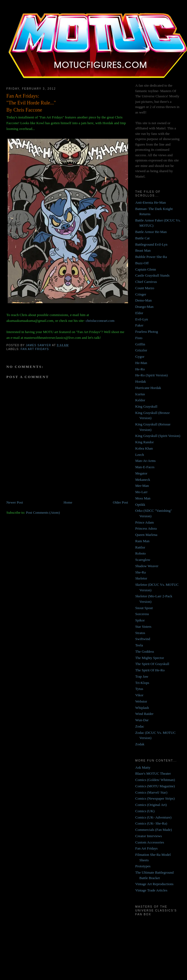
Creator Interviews (148, 836)
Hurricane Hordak (148, 388)
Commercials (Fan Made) (154, 830)
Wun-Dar (142, 720)
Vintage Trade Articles (151, 890)
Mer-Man (142, 486)
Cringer (141, 294)
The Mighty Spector (150, 658)
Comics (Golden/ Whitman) (155, 780)
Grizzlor (141, 350)
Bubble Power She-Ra (151, 257)
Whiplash (142, 708)
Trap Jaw (142, 676)
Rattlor (140, 547)
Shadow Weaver (147, 566)
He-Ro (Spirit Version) (151, 375)
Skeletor (141, 578)
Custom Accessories (150, 842)
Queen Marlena (146, 535)
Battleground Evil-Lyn (151, 244)
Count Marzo (145, 288)
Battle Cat (142, 238)
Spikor (140, 620)
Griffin (140, 344)
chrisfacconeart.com (100, 321)
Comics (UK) (145, 811)
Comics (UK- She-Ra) (151, 823)
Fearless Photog (147, 332)
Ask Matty (143, 767)
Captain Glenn (145, 269)
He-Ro (140, 369)
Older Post (121, 502)
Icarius (140, 394)
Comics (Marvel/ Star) (151, 792)
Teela (139, 645)
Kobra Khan (144, 448)
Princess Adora (146, 528)
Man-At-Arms (145, 461)
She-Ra (140, 572)
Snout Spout (144, 608)
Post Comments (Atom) (43, 512)
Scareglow (143, 560)
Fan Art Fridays (35, 349)
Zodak (140, 744)
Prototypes (143, 866)
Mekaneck (143, 480)
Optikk (140, 505)
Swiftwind (143, 639)
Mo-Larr (141, 492)
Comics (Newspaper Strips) (155, 798)
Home (68, 502)
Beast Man (143, 250)
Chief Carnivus (146, 282)
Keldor (140, 400)
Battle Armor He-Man (151, 232)
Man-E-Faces (145, 467)
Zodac (140, 726)
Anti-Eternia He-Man (151, 202)
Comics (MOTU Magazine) (155, 786)
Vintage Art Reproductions (154, 884)
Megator (141, 473)
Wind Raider (144, 714)
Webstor (141, 701)
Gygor (140, 357)
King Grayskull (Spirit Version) (158, 436)
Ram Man (142, 541)
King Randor (144, 442)
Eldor (139, 313)
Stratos (140, 633)
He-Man (141, 363)
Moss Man (143, 498)
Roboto (140, 553)
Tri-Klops (142, 683)
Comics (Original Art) (151, 805)
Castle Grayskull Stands (152, 275)
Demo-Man (143, 300)
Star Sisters (143, 627)
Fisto (139, 338)
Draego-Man (144, 307)
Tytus (139, 689)
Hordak (141, 381)
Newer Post (15, 502)
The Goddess (144, 651)
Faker (139, 325)
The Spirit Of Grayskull (152, 664)
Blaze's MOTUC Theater (153, 773)
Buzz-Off (142, 263)
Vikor (139, 695)
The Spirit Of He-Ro (150, 670)
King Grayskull (146, 406)
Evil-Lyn (141, 319)
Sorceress (142, 614)
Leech (140, 455)
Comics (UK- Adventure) (153, 817)
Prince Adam (144, 522)
